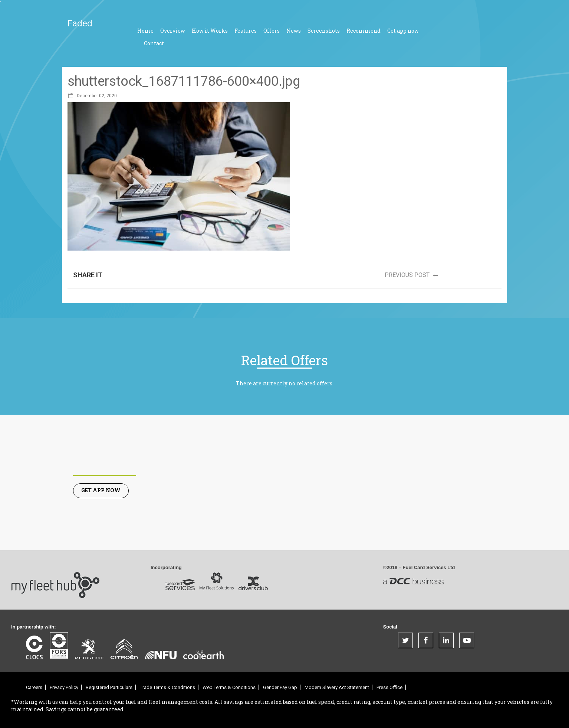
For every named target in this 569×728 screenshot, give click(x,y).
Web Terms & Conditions (229, 687)
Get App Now (101, 490)
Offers (272, 31)
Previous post (414, 275)
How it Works (210, 31)
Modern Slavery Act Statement (337, 687)
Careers (34, 687)
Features (246, 31)
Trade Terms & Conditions (167, 687)
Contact (154, 43)
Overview (173, 31)
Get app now (403, 31)
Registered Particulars (109, 687)
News (294, 31)
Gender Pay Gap (280, 687)
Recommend (364, 31)
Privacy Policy (64, 687)
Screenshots (324, 31)
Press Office (389, 687)
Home (145, 31)
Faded (80, 23)
